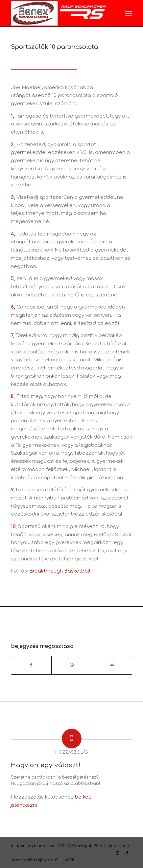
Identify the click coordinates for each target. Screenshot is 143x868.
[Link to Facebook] (127, 853)
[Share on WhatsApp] (72, 665)
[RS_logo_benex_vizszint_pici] (60, 13)
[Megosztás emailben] (112, 665)
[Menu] (129, 13)
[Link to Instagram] (117, 853)
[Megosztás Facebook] (31, 665)
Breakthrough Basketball (60, 571)
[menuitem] (129, 13)
